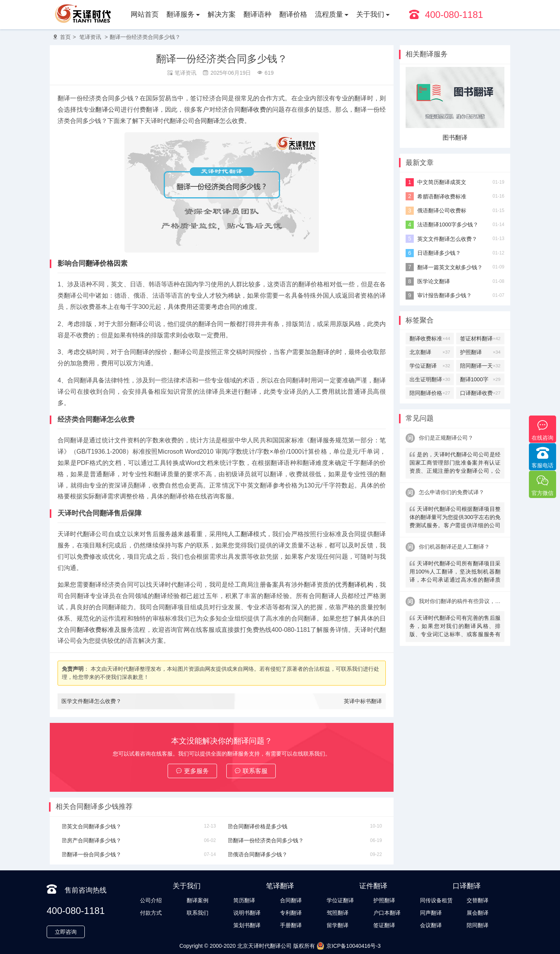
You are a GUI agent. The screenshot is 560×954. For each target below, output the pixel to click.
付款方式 (151, 913)
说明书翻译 (247, 913)
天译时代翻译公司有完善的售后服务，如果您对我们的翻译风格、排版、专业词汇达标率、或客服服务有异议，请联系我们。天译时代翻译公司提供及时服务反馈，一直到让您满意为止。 (455, 627)
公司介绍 (151, 900)
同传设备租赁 (436, 900)
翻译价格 (293, 14)
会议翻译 (431, 925)
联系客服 (251, 771)
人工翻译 (241, 534)
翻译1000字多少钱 (480, 379)
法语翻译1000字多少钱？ (448, 224)
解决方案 (222, 14)
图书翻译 (455, 138)
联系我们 (198, 913)
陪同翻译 (478, 925)
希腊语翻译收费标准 (442, 196)
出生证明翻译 (430, 379)
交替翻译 (478, 900)
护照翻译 (480, 352)
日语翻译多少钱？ (439, 253)
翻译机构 (361, 585)
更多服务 (192, 771)
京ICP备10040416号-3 (349, 946)
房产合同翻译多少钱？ (91, 840)
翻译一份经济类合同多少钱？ (145, 37)
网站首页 (145, 14)
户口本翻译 (387, 913)
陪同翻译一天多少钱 (480, 366)
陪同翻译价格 (430, 393)
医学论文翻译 (434, 281)
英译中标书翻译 (363, 701)
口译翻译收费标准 (480, 393)
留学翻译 (338, 925)
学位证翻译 (430, 366)
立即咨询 (66, 932)
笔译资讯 (90, 37)
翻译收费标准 (95, 630)
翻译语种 (257, 14)
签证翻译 (384, 925)
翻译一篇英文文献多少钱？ (450, 267)
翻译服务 (180, 14)
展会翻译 (478, 913)
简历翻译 (244, 900)
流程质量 (329, 14)
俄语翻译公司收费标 (442, 210)
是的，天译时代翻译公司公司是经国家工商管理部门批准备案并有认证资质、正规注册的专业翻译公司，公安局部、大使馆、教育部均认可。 (455, 464)
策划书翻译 (247, 925)
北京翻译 (430, 352)
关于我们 (370, 14)
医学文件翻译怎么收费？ (91, 701)
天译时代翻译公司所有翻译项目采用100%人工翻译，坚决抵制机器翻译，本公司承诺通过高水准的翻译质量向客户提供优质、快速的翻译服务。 (455, 573)
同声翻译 (431, 913)
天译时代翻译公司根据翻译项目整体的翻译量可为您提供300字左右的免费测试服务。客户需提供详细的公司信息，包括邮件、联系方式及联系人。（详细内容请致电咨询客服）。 (455, 518)
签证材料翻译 (480, 338)
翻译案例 (198, 900)
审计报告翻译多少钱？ (444, 295)
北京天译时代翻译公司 (264, 946)
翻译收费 (253, 110)
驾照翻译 (338, 913)
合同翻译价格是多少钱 (257, 826)
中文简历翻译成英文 (442, 182)
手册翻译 (291, 925)
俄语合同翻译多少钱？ (257, 854)
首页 (65, 37)
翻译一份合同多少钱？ (91, 854)
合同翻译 (207, 121)
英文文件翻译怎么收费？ (447, 239)
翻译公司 (108, 110)
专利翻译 (291, 913)
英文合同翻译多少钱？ (91, 826)
